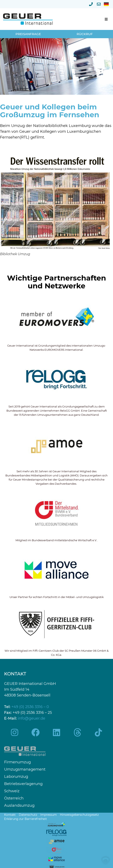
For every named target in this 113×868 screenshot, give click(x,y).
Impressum (49, 815)
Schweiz (12, 791)
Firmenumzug (17, 762)
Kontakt (10, 815)
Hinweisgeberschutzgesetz (79, 815)
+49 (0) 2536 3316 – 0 (30, 707)
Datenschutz (28, 815)
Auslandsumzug (19, 806)
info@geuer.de (32, 718)
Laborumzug (16, 777)
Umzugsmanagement (25, 769)
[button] (106, 19)
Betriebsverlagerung (23, 784)
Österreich (14, 798)
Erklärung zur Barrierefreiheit (26, 819)
